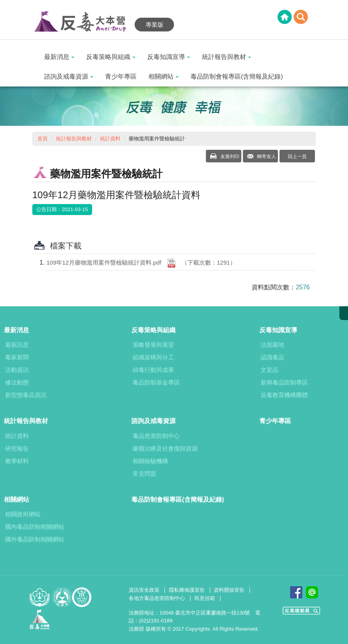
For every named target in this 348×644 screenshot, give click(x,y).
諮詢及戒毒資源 (69, 76)
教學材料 (17, 461)
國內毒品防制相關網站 (35, 527)
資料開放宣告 (229, 590)
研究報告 (17, 448)
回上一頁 (297, 156)
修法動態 (17, 382)
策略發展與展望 (153, 345)
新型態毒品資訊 (26, 395)
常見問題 (144, 474)
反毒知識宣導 (169, 57)
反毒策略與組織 (111, 57)
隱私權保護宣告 (187, 590)
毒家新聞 (17, 357)
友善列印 (229, 156)
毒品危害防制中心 (156, 436)
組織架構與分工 (153, 357)
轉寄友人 (266, 156)
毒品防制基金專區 (156, 382)
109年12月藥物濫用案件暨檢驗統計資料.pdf (141, 263)
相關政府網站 (23, 514)
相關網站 (164, 76)
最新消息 (59, 57)
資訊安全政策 (144, 590)
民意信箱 (205, 598)
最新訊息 (17, 345)
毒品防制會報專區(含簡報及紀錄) (237, 76)
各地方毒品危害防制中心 (157, 598)
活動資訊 (17, 370)
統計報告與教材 (227, 57)
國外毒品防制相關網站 (35, 539)
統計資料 (110, 139)
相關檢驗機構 (150, 461)
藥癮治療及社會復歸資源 (165, 448)
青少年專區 (121, 76)
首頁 (43, 139)
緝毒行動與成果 (153, 370)
